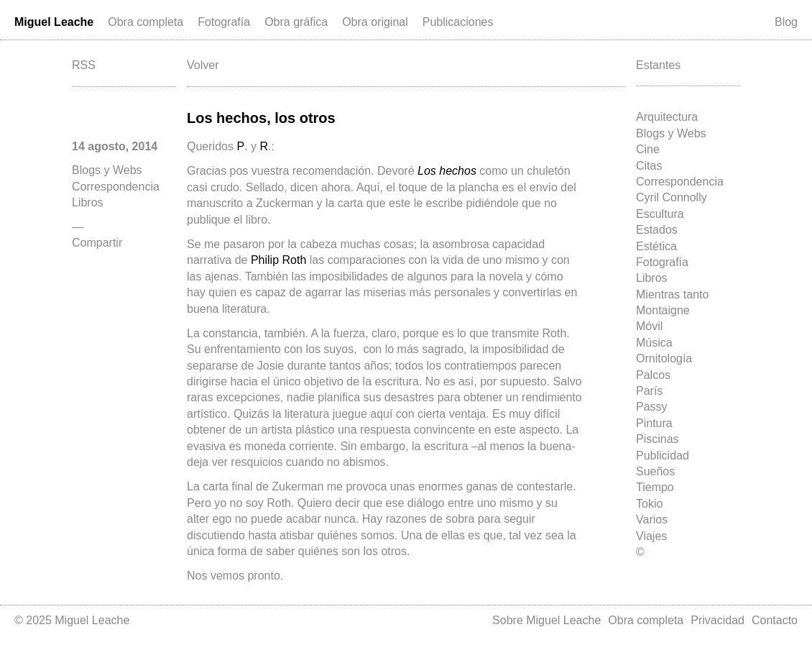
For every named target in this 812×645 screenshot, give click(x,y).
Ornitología (664, 358)
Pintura (654, 423)
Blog (786, 22)
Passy (652, 407)
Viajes (651, 536)
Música (654, 343)
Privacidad (718, 620)
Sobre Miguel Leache (546, 620)
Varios (652, 520)
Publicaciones (458, 22)
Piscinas (658, 439)
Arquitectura (667, 117)
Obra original (375, 22)
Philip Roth (278, 260)
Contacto (775, 620)
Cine (648, 149)
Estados (657, 230)
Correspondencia (680, 182)
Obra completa (146, 22)
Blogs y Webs (671, 133)
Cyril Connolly (672, 197)
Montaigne (663, 310)
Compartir (97, 243)
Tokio (649, 504)
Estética (656, 246)
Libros (652, 278)
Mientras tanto (672, 294)
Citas (649, 166)
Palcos (653, 375)
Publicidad (663, 456)
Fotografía (224, 22)
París (649, 391)
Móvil (649, 326)
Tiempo (655, 487)
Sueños (655, 471)
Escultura (660, 214)
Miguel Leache (54, 22)
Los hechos (447, 171)
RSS (84, 65)
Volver (203, 65)
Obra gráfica (296, 22)
